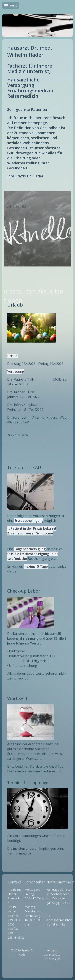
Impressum (53, 959)
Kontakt (52, 950)
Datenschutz (52, 955)
